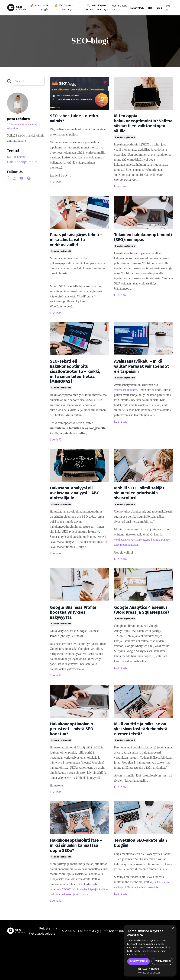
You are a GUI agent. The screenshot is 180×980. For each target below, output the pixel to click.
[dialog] (150, 951)
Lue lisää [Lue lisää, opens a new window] (144, 954)
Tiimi (150, 8)
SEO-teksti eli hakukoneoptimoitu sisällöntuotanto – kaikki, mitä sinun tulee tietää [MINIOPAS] (78, 390)
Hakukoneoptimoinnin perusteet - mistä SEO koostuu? (77, 760)
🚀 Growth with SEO (39, 8)
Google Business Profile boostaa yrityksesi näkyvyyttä (79, 640)
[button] (150, 969)
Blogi (160, 8)
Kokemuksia (137, 8)
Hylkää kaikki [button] (162, 961)
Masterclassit (119, 7)
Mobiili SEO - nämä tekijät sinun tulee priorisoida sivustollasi (142, 516)
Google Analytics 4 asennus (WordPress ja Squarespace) (142, 640)
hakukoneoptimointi (125, 142)
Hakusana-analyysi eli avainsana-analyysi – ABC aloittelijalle (77, 516)
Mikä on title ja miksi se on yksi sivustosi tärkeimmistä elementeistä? (143, 763)
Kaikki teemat (17, 157)
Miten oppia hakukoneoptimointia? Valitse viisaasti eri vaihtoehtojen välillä (142, 126)
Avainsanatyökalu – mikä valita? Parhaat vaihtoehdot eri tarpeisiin (139, 387)
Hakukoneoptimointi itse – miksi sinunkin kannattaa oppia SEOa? (78, 881)
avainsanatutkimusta (127, 415)
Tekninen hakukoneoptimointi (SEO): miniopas (139, 247)
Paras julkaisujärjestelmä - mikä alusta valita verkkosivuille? (75, 250)
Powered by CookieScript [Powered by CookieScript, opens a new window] (150, 973)
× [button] (173, 928)
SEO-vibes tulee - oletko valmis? (71, 120)
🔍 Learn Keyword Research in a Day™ (97, 7)
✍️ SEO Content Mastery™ (64, 7)
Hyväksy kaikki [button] (139, 961)
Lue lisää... (57, 184)
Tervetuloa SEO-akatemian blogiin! (137, 878)
